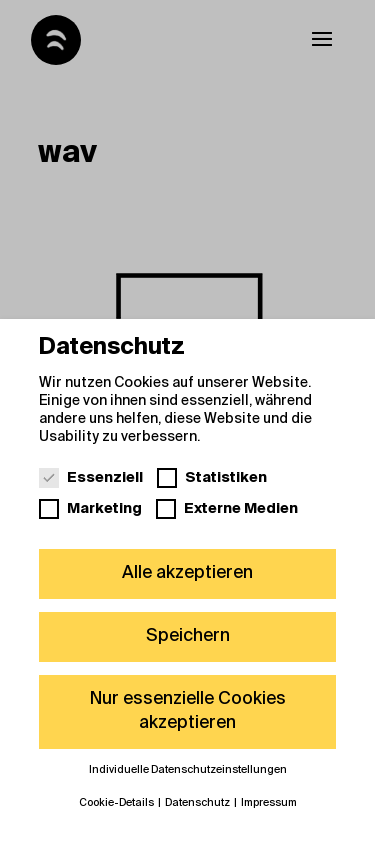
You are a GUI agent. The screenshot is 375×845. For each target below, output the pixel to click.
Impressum (269, 803)
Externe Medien (227, 508)
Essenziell (91, 477)
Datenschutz (198, 803)
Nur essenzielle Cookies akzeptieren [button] (188, 711)
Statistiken (212, 477)
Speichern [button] (188, 636)
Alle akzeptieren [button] (187, 573)
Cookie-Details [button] (117, 803)
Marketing (90, 508)
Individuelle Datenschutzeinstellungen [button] (188, 770)
